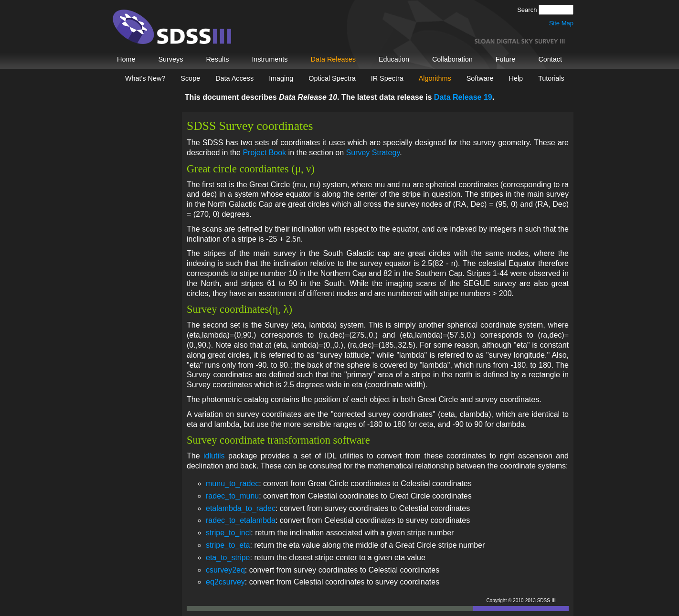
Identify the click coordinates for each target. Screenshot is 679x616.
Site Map (561, 23)
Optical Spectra (332, 78)
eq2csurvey (225, 582)
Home (126, 59)
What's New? (145, 78)
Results (217, 59)
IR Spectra (387, 78)
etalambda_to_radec (241, 508)
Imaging (281, 78)
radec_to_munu (232, 496)
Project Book (264, 153)
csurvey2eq (225, 570)
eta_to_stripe (228, 558)
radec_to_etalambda (241, 520)
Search (528, 10)
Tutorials (551, 78)
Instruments (270, 59)
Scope (190, 78)
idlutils (214, 456)
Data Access (234, 78)
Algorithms (435, 78)
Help (516, 78)
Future (506, 59)
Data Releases (333, 59)
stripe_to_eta (228, 545)
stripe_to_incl (228, 533)
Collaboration (452, 59)
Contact (550, 59)
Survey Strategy (373, 153)
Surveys (170, 59)
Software (480, 78)
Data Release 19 (463, 97)
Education (394, 59)
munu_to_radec (232, 483)
